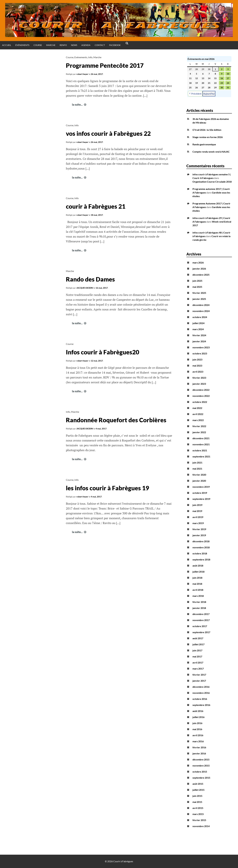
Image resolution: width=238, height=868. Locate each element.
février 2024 (199, 335)
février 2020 (199, 475)
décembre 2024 (201, 305)
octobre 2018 (200, 553)
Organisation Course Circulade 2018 (212, 182)
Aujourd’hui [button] (209, 93)
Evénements (81, 57)
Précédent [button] (195, 94)
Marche (51, 45)
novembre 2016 (201, 693)
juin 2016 (197, 723)
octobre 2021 (200, 450)
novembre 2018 (201, 547)
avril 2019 (198, 517)
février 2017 (199, 675)
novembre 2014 (201, 826)
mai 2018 (197, 584)
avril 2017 (198, 662)
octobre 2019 (200, 493)
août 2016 (198, 711)
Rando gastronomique (204, 144)
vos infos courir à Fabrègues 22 (108, 133)
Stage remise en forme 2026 (208, 137)
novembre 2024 (201, 311)
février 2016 (199, 747)
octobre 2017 (200, 626)
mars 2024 (198, 329)
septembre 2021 (201, 456)
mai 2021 (197, 469)
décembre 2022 (201, 390)
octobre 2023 (200, 353)
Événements (22, 45)
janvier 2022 (199, 432)
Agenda (86, 45)
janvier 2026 (199, 269)
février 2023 (199, 378)
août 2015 (198, 784)
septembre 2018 (201, 559)
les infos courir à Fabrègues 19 (107, 488)
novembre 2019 (201, 487)
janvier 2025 (199, 299)
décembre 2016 (201, 687)
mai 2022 (197, 408)
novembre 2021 (201, 444)
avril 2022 (198, 414)
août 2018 (198, 566)
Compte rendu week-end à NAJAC (211, 152)
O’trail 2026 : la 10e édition (207, 130)
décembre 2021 (201, 438)
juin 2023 (197, 359)
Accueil (7, 45)
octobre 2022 (200, 402)
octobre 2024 (200, 317)
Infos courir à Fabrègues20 (103, 352)
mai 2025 (197, 287)
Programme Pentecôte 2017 (105, 65)
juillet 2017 (198, 644)
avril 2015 (198, 808)
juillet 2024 (198, 323)
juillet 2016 (198, 717)
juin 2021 (197, 462)
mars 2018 (198, 596)
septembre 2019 (201, 499)
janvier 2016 (199, 753)
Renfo (63, 45)
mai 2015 (197, 802)
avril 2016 (198, 735)
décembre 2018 (201, 541)
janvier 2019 (199, 535)
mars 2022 (198, 420)
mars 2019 (198, 523)
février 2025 (199, 293)
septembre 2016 (201, 705)
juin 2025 (197, 281)
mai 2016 (197, 729)
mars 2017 (198, 669)
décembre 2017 (201, 614)
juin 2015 (197, 796)
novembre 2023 (201, 347)
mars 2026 (198, 262)
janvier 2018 (199, 608)
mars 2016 (198, 741)
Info (90, 57)
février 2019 (199, 529)
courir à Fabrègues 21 (96, 206)
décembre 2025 (201, 275)
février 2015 (199, 820)
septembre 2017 (201, 632)
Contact (100, 45)
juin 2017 (197, 650)
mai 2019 (197, 511)
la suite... (79, 105)
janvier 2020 (199, 481)
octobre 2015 (200, 772)
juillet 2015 (198, 790)
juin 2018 (197, 578)
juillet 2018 (198, 572)
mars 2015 (198, 814)
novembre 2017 (201, 620)
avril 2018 (198, 590)
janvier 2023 (199, 384)
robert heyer (82, 74)
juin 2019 (197, 505)
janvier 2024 (199, 341)
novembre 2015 (201, 766)
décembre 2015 (201, 759)
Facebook (115, 45)
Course (38, 45)
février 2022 (199, 426)
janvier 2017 (199, 681)
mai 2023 (197, 366)
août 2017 (198, 638)
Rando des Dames (90, 279)
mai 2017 (197, 656)
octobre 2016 (200, 699)
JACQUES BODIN (85, 288)
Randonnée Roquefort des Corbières (116, 420)
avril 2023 (198, 372)
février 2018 (199, 602)
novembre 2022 (201, 396)
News (74, 45)
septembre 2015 (201, 778)
